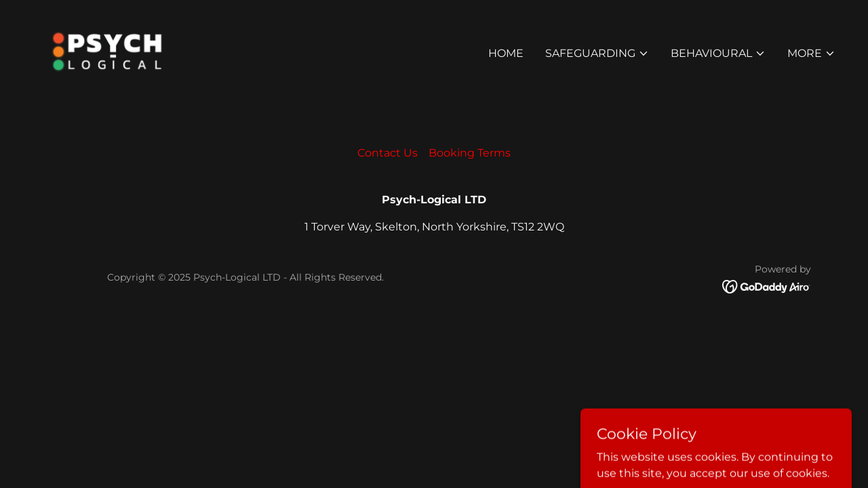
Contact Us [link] (388, 153)
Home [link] (506, 53)
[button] (597, 54)
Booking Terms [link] (470, 153)
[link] (107, 50)
